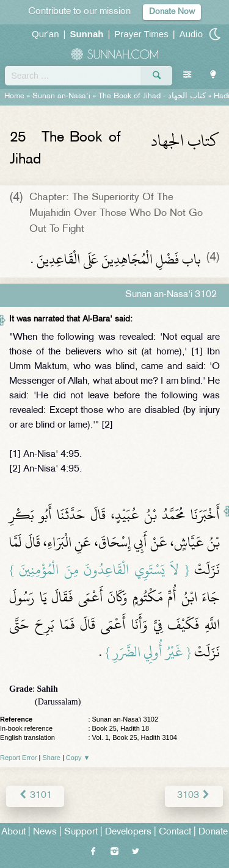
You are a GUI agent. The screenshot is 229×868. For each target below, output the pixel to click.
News (45, 832)
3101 (35, 796)
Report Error (19, 758)
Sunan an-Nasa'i (61, 96)
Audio (191, 34)
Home (14, 96)
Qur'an (45, 34)
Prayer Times (141, 34)
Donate (213, 832)
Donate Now (172, 12)
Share (52, 758)
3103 (194, 796)
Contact (175, 832)
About (13, 832)
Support (81, 832)
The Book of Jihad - (152, 96)
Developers (128, 832)
